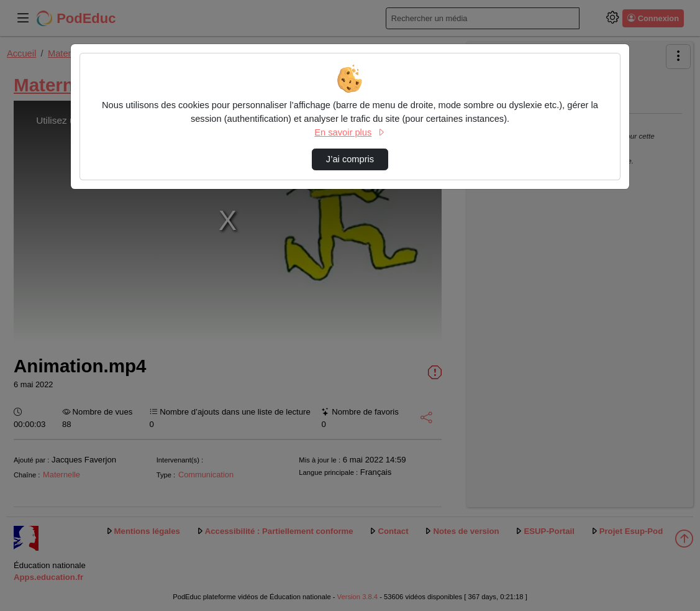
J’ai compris (350, 159)
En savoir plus (350, 132)
